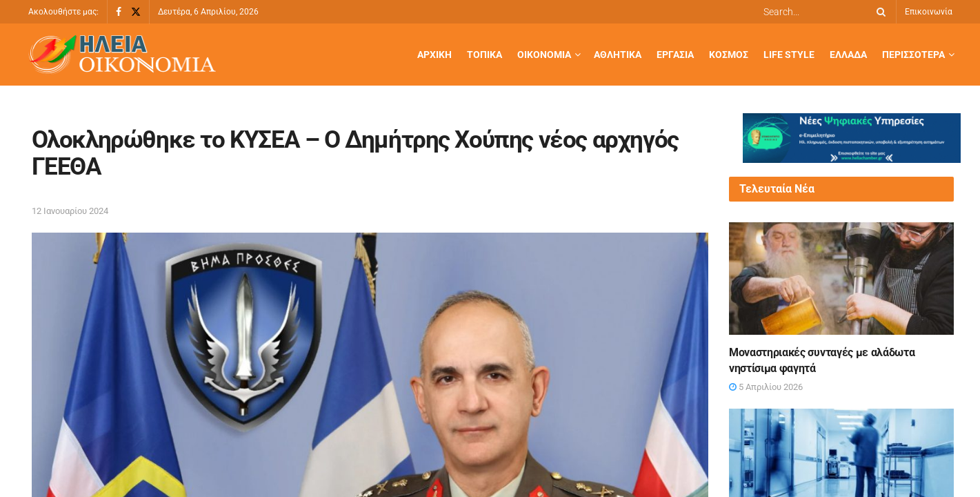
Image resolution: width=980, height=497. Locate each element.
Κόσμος (729, 55)
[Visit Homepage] (122, 55)
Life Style (789, 55)
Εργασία (675, 55)
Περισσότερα (913, 55)
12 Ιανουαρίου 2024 (70, 211)
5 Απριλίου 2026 (766, 387)
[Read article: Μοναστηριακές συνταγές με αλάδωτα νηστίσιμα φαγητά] (841, 279)
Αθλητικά (618, 55)
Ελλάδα (848, 55)
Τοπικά (484, 55)
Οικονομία (544, 55)
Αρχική (434, 55)
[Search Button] (879, 12)
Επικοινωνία (929, 12)
